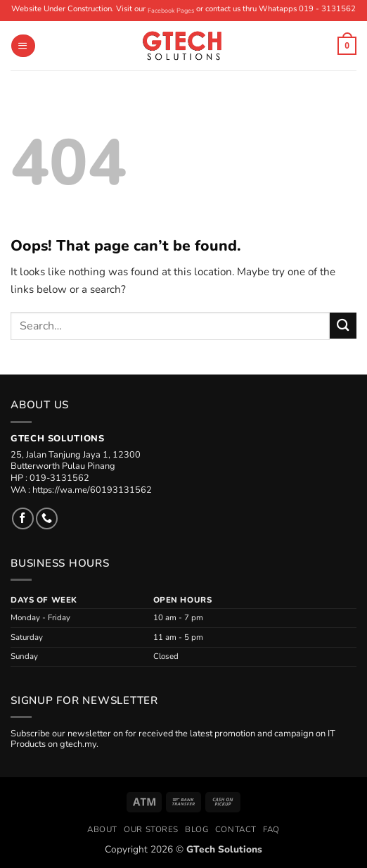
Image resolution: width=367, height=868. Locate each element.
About (102, 829)
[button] (23, 45)
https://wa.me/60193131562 (92, 490)
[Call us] (47, 518)
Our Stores (151, 829)
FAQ (271, 829)
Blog (197, 829)
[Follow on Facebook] (23, 518)
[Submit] (343, 326)
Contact (236, 829)
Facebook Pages (171, 11)
